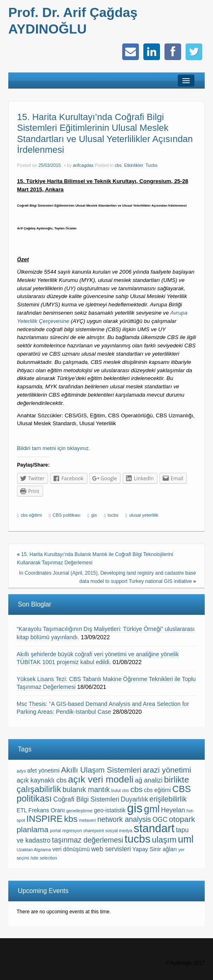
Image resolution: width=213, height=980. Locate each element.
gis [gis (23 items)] (135, 808)
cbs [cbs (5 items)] (136, 789)
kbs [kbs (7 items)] (71, 819)
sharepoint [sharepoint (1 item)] (94, 831)
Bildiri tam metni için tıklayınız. (54, 448)
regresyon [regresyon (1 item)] (72, 831)
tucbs (113, 515)
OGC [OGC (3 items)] (160, 820)
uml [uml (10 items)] (186, 839)
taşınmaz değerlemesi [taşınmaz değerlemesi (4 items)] (87, 840)
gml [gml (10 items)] (152, 809)
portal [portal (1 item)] (55, 831)
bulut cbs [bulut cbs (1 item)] (120, 790)
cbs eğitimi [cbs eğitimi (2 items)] (157, 790)
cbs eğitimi (31, 515)
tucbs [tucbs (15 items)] (138, 839)
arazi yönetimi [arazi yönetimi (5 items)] (167, 770)
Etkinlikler (134, 165)
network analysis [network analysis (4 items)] (124, 819)
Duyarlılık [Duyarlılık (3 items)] (134, 799)
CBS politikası (67, 515)
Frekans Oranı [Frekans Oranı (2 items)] (47, 810)
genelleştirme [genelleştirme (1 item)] (79, 811)
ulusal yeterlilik (144, 515)
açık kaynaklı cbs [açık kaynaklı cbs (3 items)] (42, 780)
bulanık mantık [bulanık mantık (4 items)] (86, 790)
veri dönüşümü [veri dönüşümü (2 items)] (71, 849)
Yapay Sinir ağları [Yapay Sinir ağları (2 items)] (155, 849)
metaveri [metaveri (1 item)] (88, 820)
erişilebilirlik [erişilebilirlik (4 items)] (168, 799)
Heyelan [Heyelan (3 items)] (173, 810)
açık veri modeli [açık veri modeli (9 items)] (101, 779)
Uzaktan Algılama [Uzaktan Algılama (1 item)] (34, 850)
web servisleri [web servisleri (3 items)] (111, 849)
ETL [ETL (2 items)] (22, 810)
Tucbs (151, 165)
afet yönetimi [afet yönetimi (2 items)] (44, 771)
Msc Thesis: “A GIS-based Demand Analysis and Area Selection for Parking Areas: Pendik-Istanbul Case (103, 708)
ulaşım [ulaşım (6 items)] (164, 840)
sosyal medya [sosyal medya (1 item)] (119, 831)
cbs (118, 165)
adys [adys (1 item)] (21, 771)
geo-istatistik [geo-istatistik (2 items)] (110, 810)
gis (94, 515)
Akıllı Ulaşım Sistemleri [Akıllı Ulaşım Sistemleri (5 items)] (101, 770)
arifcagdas (83, 165)
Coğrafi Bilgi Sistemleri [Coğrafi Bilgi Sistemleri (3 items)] (86, 799)
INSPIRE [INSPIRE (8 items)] (45, 819)
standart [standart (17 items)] (154, 828)
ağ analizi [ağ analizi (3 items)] (149, 780)
